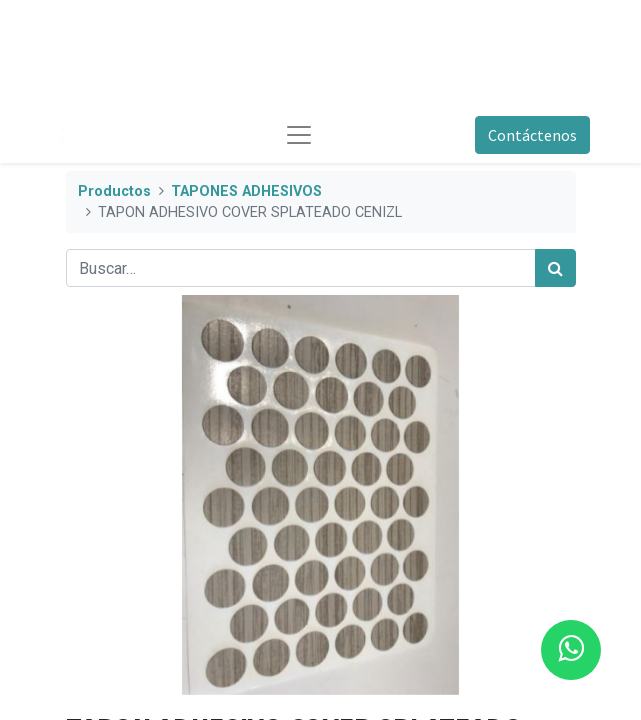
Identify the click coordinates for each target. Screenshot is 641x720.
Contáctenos (532, 135)
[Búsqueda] (555, 268)
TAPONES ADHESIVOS (246, 191)
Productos (114, 191)
